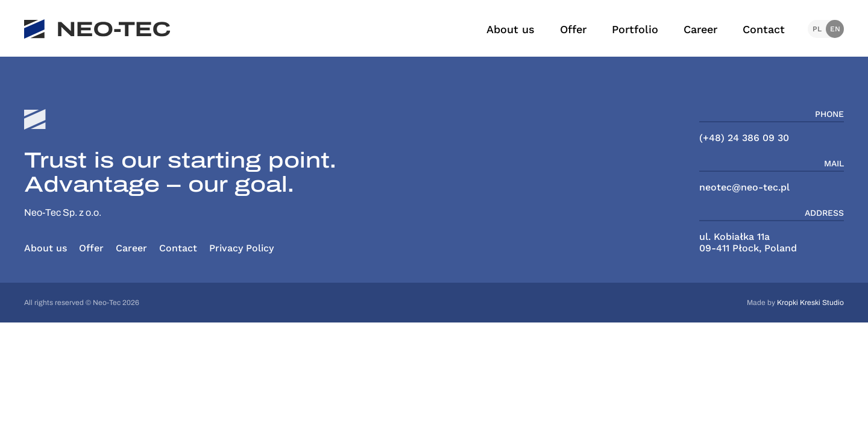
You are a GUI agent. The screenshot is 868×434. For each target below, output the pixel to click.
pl (817, 29)
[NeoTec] (97, 29)
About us (511, 29)
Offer (573, 29)
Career (700, 29)
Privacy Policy (241, 248)
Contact (764, 29)
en (835, 29)
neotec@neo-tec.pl (744, 187)
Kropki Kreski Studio (810, 303)
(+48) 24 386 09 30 (744, 138)
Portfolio (635, 29)
